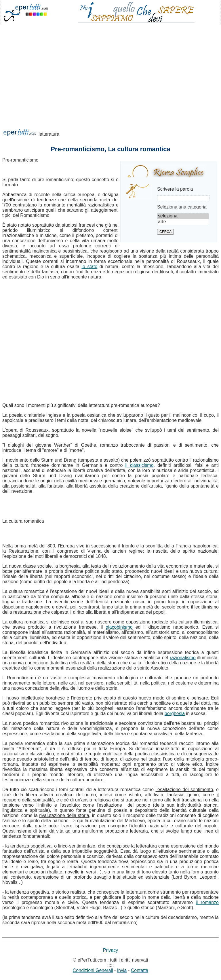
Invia (122, 970)
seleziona (183, 216)
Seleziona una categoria (182, 207)
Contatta (140, 970)
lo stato (89, 267)
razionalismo (183, 658)
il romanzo (207, 902)
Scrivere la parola (175, 189)
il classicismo (139, 465)
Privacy (110, 950)
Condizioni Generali (93, 970)
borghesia (175, 713)
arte (183, 222)
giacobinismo (119, 627)
